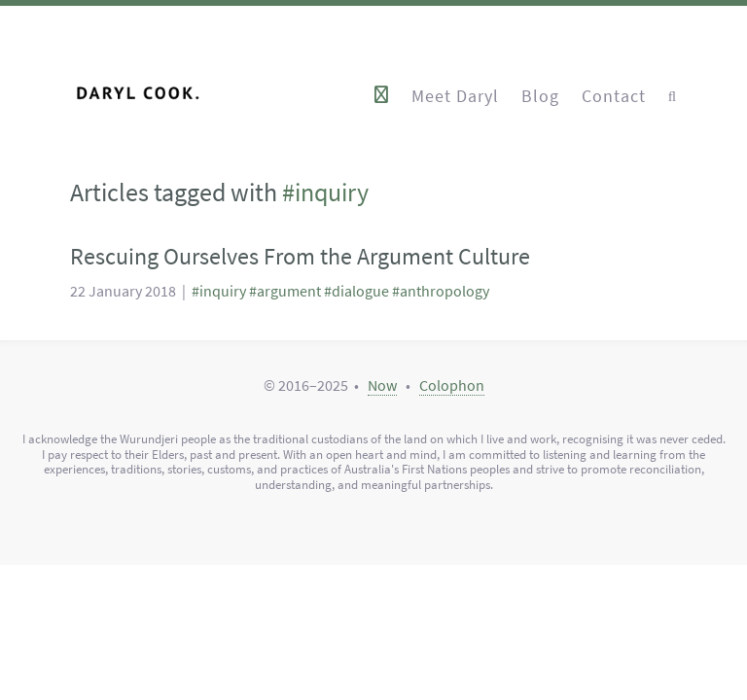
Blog (540, 95)
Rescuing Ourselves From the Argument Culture (300, 256)
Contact (614, 95)
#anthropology (441, 291)
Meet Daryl (455, 95)
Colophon (452, 385)
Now (382, 385)
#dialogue (356, 291)
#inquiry (219, 291)
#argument (285, 291)
